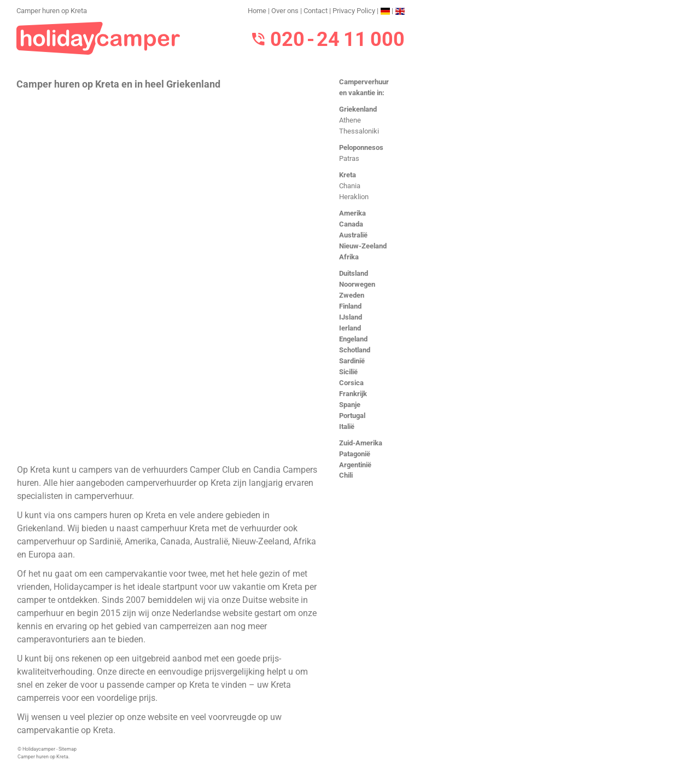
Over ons (285, 11)
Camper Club (215, 470)
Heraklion (354, 197)
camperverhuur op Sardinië (69, 541)
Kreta (348, 175)
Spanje (350, 405)
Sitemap (68, 749)
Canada (351, 224)
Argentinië (355, 465)
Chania (350, 186)
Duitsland (354, 273)
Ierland (350, 328)
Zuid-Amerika (361, 443)
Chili (346, 475)
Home (257, 11)
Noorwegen (357, 284)
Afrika (349, 257)
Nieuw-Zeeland (363, 246)
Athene (350, 120)
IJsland (351, 317)
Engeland (353, 339)
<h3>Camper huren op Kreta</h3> (168, 276)
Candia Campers (285, 470)
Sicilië (348, 372)
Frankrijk (353, 394)
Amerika (352, 213)
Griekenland (358, 109)
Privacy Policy (354, 11)
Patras (349, 158)
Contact (316, 11)
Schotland (355, 350)
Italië (347, 426)
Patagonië (355, 454)
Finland (350, 306)
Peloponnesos (361, 147)
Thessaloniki (359, 131)
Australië (353, 235)
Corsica (351, 383)
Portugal (352, 416)
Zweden (352, 295)
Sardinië (352, 361)
